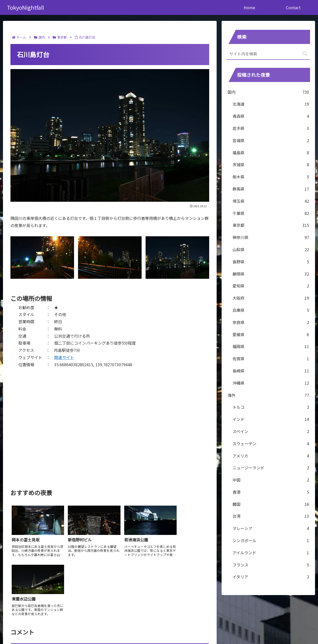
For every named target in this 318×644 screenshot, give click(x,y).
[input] (268, 54)
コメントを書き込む (110, 586)
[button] (305, 54)
